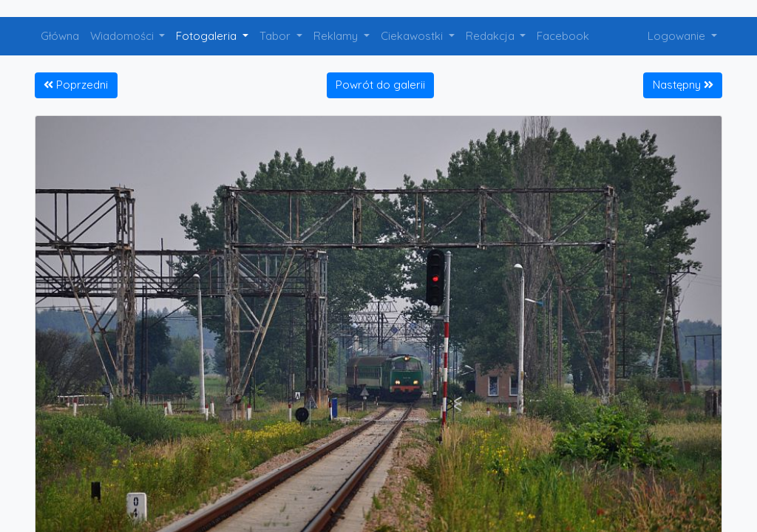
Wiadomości (123, 36)
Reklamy (337, 36)
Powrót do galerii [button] (380, 85)
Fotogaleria (208, 36)
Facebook (563, 36)
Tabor (276, 36)
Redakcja (492, 36)
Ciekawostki (413, 36)
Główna (60, 36)
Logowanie (678, 36)
